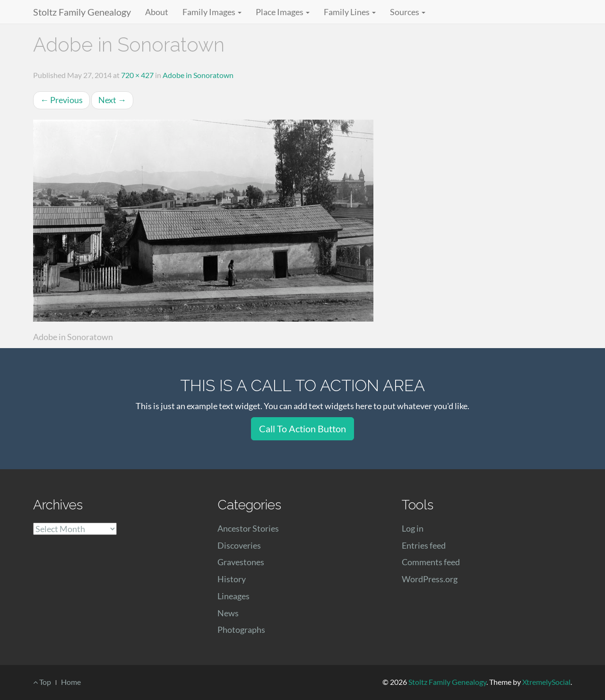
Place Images (283, 12)
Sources (408, 12)
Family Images (212, 12)
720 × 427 (137, 75)
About (157, 12)
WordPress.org (430, 579)
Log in (413, 528)
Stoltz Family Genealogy (82, 12)
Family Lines (350, 12)
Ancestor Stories (248, 528)
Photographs (241, 630)
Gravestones (241, 562)
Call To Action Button (302, 429)
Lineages (233, 596)
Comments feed (431, 562)
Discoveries (239, 545)
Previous (61, 100)
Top (42, 682)
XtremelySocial (546, 682)
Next (112, 100)
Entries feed (424, 545)
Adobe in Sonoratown (198, 75)
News (228, 613)
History (232, 579)
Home (71, 682)
